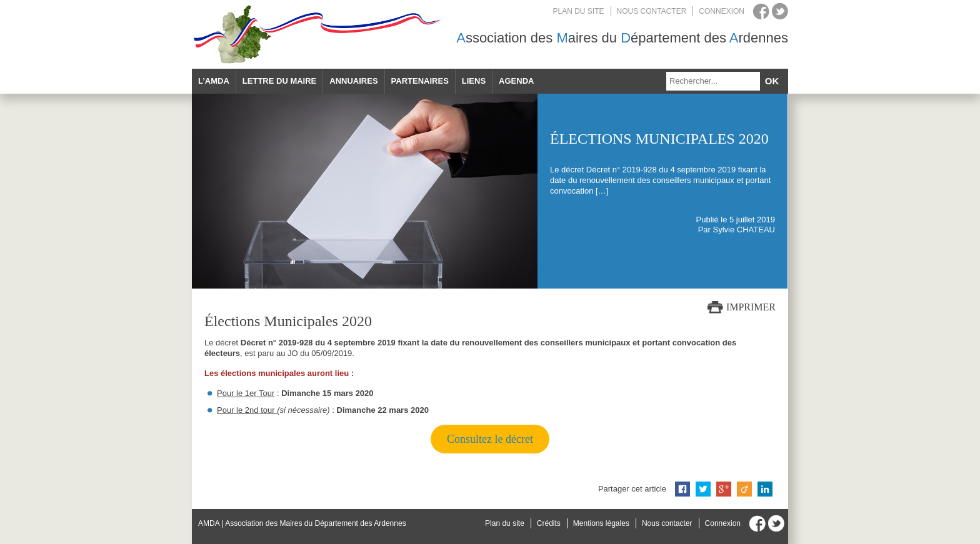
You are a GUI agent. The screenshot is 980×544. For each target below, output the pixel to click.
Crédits (549, 523)
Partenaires (420, 81)
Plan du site (579, 11)
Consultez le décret (490, 439)
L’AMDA (214, 81)
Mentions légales (601, 523)
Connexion (722, 11)
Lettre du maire (279, 81)
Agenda (516, 81)
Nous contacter (652, 11)
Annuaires (353, 81)
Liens (474, 81)
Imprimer (751, 307)
